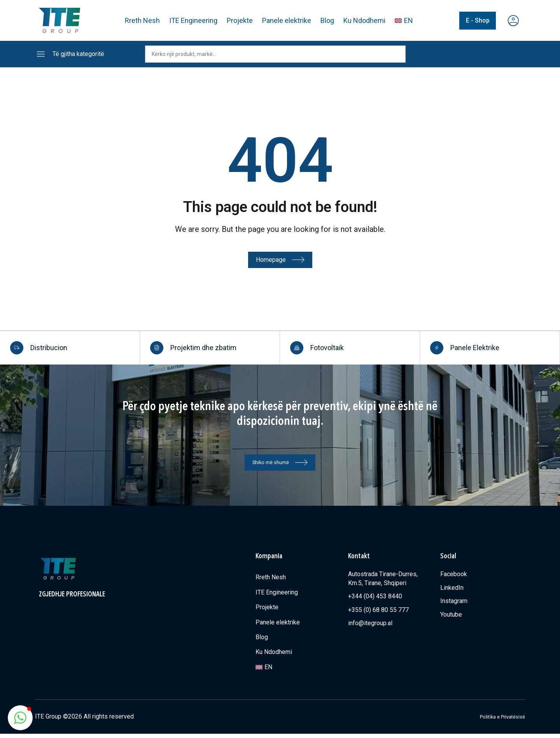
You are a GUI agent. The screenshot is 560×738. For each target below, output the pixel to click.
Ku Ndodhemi (365, 20)
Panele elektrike (287, 20)
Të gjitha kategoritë (78, 54)
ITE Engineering (194, 20)
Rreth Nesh (143, 20)
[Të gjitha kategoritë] (41, 54)
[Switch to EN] (404, 21)
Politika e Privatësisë (496, 721)
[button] (20, 718)
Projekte (240, 20)
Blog (328, 20)
